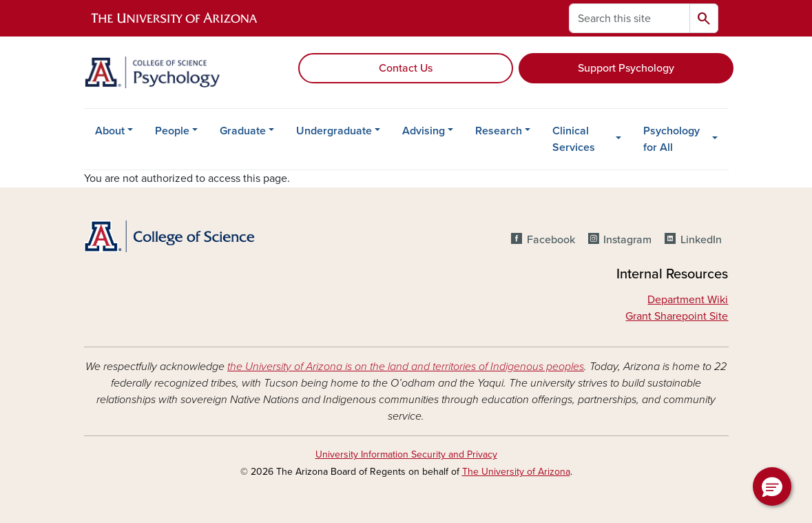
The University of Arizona (516, 472)
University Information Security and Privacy (406, 454)
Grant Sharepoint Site (677, 316)
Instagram (627, 240)
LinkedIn (701, 240)
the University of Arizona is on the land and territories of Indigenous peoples (406, 367)
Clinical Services (574, 139)
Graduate (243, 131)
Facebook (551, 240)
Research (499, 131)
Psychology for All (672, 139)
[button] (772, 486)
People (172, 131)
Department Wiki (688, 300)
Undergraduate (334, 131)
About (110, 131)
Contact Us (406, 68)
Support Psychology (626, 68)
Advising (424, 131)
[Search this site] (629, 18)
